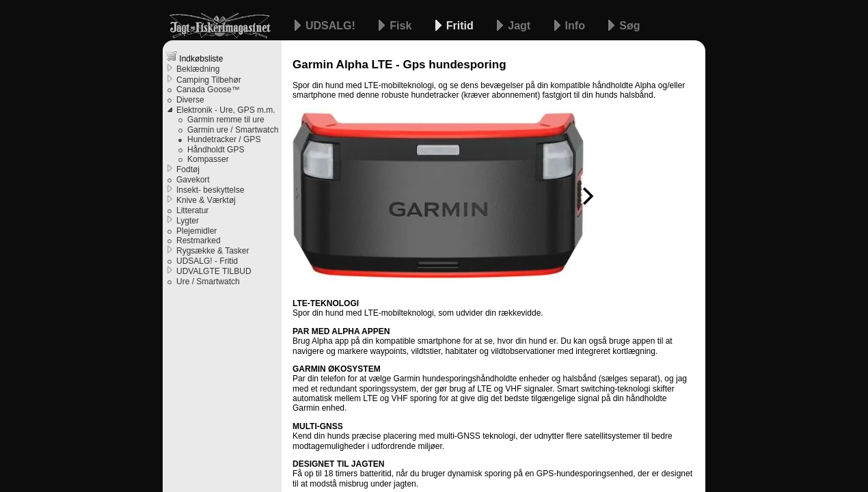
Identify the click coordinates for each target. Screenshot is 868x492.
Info (577, 26)
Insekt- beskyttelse (210, 190)
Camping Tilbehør (209, 80)
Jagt (520, 26)
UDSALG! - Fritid (207, 261)
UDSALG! (332, 26)
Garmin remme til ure (226, 120)
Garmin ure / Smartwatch (233, 130)
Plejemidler (196, 231)
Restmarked (199, 241)
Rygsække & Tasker (213, 251)
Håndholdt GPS (216, 150)
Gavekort (193, 180)
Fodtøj (188, 169)
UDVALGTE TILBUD (214, 271)
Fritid (461, 26)
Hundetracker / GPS (224, 139)
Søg (629, 26)
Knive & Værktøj (206, 200)
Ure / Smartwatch (208, 282)
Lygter (188, 221)
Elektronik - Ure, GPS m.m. (226, 110)
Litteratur (192, 210)
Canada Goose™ (208, 90)
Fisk (402, 26)
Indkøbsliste (194, 57)
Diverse (190, 100)
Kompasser (208, 159)
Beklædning (198, 69)
